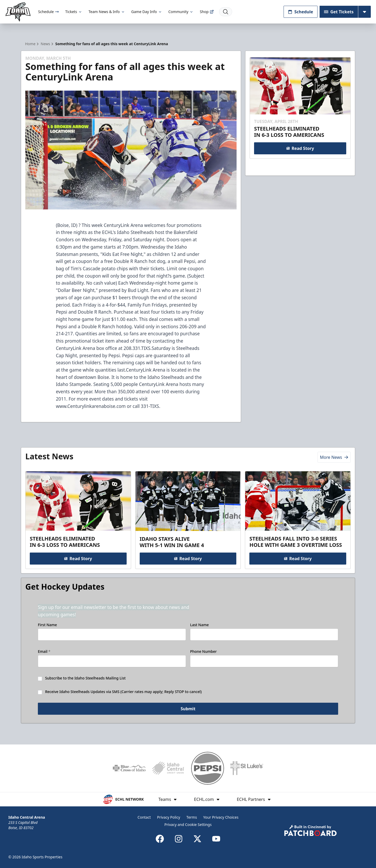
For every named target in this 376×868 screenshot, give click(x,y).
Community (181, 12)
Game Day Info (147, 12)
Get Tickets (339, 12)
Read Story (300, 148)
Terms (192, 817)
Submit (188, 709)
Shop (207, 12)
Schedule (49, 12)
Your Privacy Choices (221, 817)
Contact (144, 817)
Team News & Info (107, 12)
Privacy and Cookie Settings (188, 825)
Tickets (74, 12)
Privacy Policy (168, 817)
